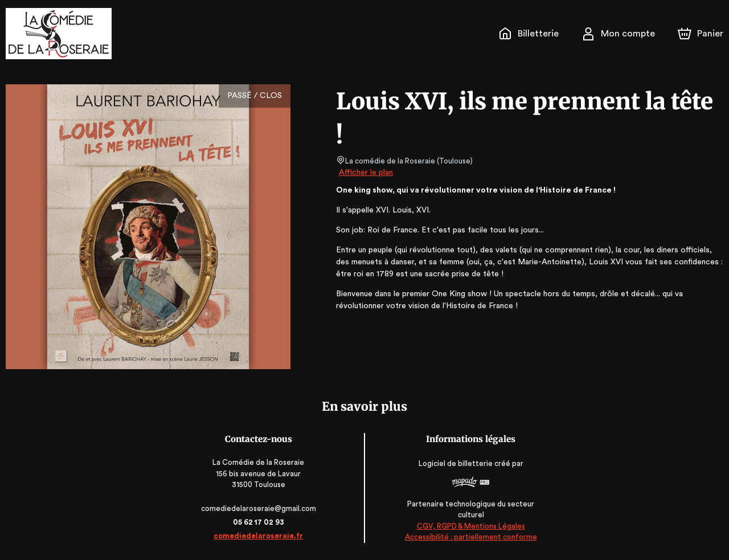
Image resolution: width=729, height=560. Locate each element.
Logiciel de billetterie (455, 463)
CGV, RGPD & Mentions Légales (470, 526)
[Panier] (701, 34)
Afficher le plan (365, 173)
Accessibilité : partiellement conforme (470, 537)
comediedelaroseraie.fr (260, 536)
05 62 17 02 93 (259, 522)
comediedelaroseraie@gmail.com (259, 508)
